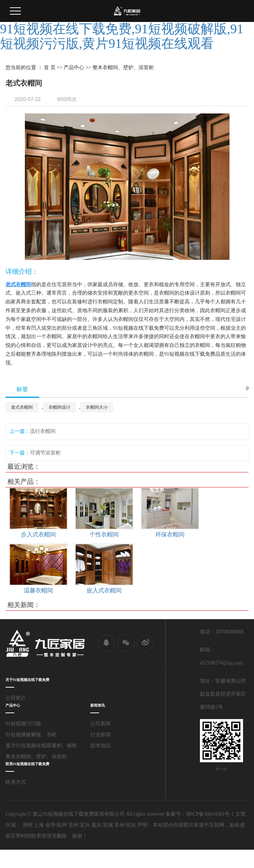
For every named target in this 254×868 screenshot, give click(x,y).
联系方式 (16, 782)
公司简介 (16, 698)
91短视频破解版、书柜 (31, 735)
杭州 (62, 825)
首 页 (50, 68)
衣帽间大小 (97, 407)
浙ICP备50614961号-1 (210, 814)
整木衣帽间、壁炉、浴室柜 (123, 68)
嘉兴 (96, 825)
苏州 (73, 825)
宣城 (108, 825)
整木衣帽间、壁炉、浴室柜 (36, 757)
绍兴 (131, 825)
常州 (120, 825)
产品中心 (74, 68)
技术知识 (101, 746)
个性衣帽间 (104, 534)
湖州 (27, 825)
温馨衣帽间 (38, 590)
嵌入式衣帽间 (104, 590)
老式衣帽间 (22, 407)
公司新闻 (101, 724)
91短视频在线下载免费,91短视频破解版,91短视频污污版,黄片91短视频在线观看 (122, 36)
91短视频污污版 (23, 724)
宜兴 (85, 825)
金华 (50, 825)
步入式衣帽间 (38, 534)
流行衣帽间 (43, 431)
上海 (39, 825)
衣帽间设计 (60, 407)
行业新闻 (101, 735)
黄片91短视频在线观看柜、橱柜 (41, 746)
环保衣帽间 (170, 534)
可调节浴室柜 (45, 453)
